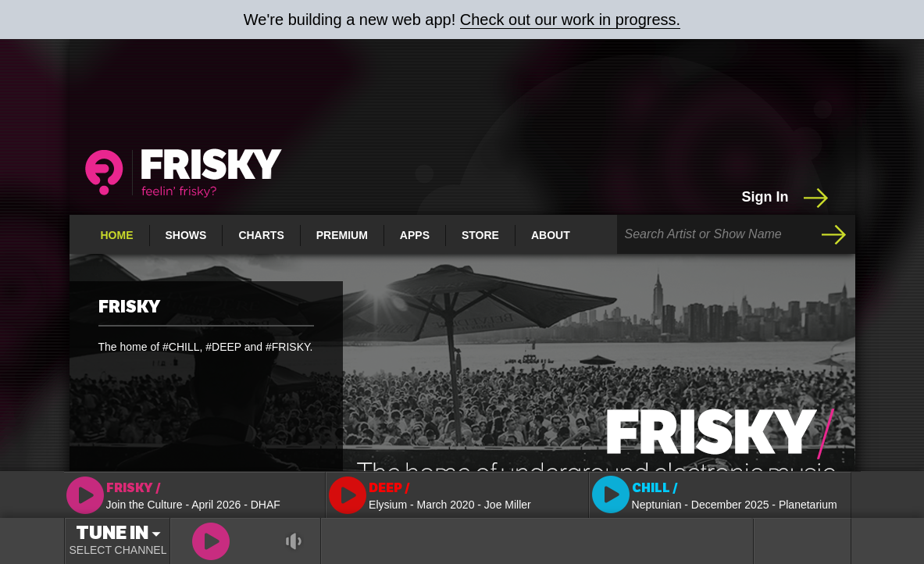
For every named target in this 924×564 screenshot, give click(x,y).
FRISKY (129, 307)
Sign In (787, 198)
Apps (415, 235)
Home (117, 235)
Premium (342, 235)
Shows (186, 235)
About (551, 235)
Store (480, 235)
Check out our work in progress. (570, 20)
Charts (261, 235)
